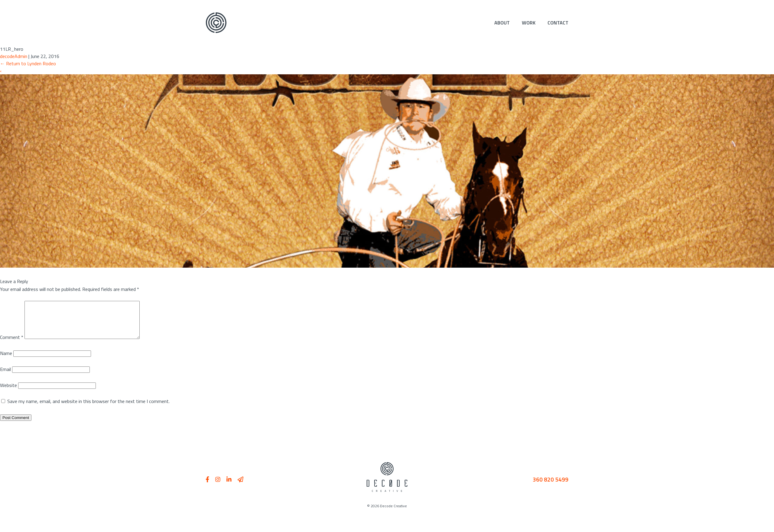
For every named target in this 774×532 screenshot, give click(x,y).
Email (5, 376)
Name (6, 360)
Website (8, 392)
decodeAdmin (14, 56)
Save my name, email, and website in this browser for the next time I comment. (88, 408)
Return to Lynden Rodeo (28, 63)
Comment (12, 344)
